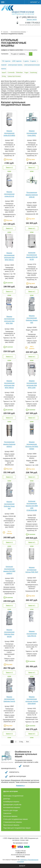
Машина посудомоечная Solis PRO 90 (32, 634)
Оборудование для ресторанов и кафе (17, 10)
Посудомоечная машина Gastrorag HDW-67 (9, 444)
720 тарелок (6, 61)
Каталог (35, 2)
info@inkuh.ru (24, 860)
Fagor (26, 72)
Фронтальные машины (11, 825)
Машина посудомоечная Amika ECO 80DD (9, 133)
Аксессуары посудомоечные (13, 796)
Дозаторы (7, 799)
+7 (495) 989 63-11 (28, 17)
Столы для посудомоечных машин (16, 819)
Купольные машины (10, 816)
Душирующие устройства (12, 805)
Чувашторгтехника (14, 76)
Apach (4, 72)
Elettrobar (19, 72)
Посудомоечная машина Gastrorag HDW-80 (32, 195)
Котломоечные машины (12, 807)
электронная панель (15, 65)
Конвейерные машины (11, 802)
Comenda (11, 72)
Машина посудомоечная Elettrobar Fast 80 (9, 699)
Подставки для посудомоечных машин (17, 828)
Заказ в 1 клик (9, 168)
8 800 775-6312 (33, 23)
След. (21, 742)
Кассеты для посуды (11, 810)
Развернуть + (21, 786)
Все (28, 742)
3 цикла (33, 61)
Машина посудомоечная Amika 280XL (32, 133)
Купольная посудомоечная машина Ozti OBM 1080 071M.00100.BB (32, 506)
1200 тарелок (17, 61)
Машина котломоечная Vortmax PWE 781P (32, 570)
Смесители (7, 813)
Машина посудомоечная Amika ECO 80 (9, 194)
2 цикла (26, 61)
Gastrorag (33, 72)
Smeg (4, 76)
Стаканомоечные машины (13, 822)
